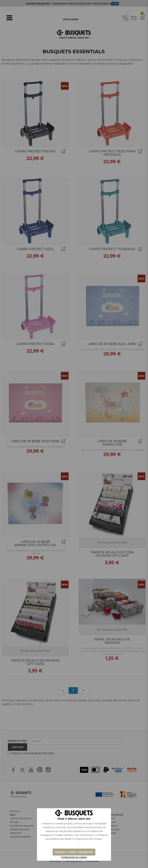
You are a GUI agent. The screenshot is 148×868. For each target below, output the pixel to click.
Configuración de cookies (74, 857)
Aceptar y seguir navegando (74, 852)
